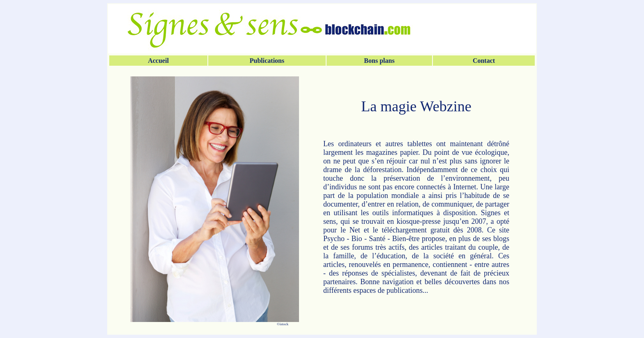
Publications (267, 61)
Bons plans (379, 61)
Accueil (158, 61)
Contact (484, 61)
